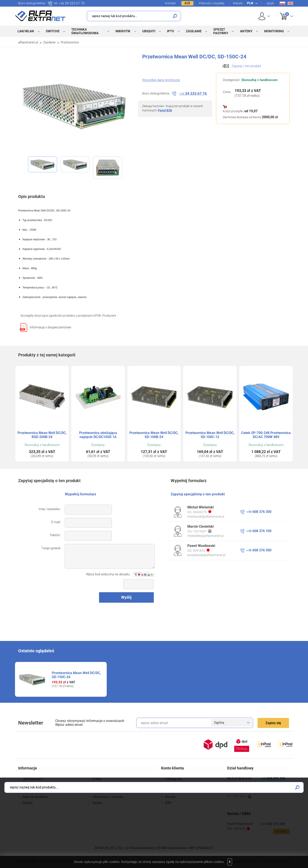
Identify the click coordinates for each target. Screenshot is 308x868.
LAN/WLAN (26, 31)
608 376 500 (259, 550)
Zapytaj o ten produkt (246, 66)
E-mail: (56, 522)
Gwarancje (30, 791)
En (290, 3)
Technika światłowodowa (85, 31)
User (264, 16)
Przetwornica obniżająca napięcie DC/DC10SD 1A (98, 435)
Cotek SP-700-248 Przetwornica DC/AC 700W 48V (266, 435)
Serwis (97, 803)
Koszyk (284, 12)
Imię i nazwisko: (50, 509)
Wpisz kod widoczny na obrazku (108, 574)
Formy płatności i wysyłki (41, 785)
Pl (282, 3)
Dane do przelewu (35, 797)
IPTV (171, 31)
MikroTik (123, 31)
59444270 (202, 512)
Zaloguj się (173, 779)
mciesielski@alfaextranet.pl (205, 536)
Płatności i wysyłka (212, 3)
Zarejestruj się (176, 785)
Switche (53, 31)
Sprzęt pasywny (221, 31)
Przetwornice (70, 42)
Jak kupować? (33, 779)
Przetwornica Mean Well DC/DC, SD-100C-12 (210, 435)
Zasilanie (194, 31)
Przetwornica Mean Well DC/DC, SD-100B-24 (154, 435)
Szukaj (175, 16)
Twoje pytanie (51, 548)
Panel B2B (165, 110)
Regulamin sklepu (105, 791)
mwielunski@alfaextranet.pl (206, 517)
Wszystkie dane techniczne (161, 80)
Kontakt (170, 3)
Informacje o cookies (108, 797)
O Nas (97, 779)
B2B (187, 3)
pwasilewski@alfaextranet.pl (206, 555)
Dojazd (27, 803)
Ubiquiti (149, 31)
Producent (109, 316)
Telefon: (55, 535)
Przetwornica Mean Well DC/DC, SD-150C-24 (76, 675)
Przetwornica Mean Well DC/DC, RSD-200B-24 (42, 435)
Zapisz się (273, 723)
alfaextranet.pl (28, 42)
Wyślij (126, 597)
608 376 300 (259, 512)
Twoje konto (174, 791)
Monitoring (274, 31)
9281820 (201, 550)
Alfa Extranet (40, 16)
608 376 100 (259, 531)
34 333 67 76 (72, 3)
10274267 (202, 531)
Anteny (246, 31)
